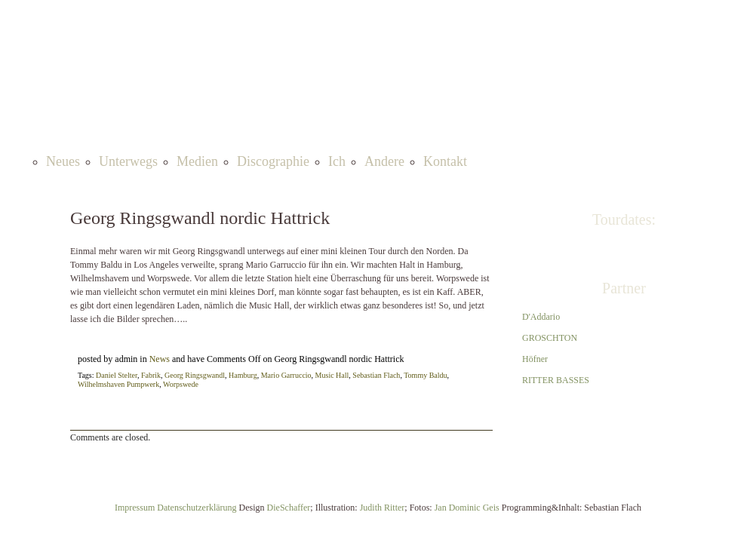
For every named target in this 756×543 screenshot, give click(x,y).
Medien (197, 161)
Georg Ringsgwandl (195, 375)
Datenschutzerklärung (197, 508)
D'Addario (541, 317)
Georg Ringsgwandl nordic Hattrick (200, 218)
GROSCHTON (550, 338)
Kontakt (445, 161)
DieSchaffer (289, 508)
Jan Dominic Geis (467, 508)
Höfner (535, 359)
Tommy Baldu (425, 375)
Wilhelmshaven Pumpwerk (118, 384)
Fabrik (151, 375)
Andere (384, 161)
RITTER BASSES (556, 380)
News (160, 359)
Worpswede (181, 384)
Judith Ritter (383, 508)
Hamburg (243, 375)
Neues (63, 161)
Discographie (273, 161)
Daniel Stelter (117, 375)
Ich (337, 161)
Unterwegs (128, 161)
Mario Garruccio (286, 375)
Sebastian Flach (376, 375)
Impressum (136, 508)
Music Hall (332, 375)
